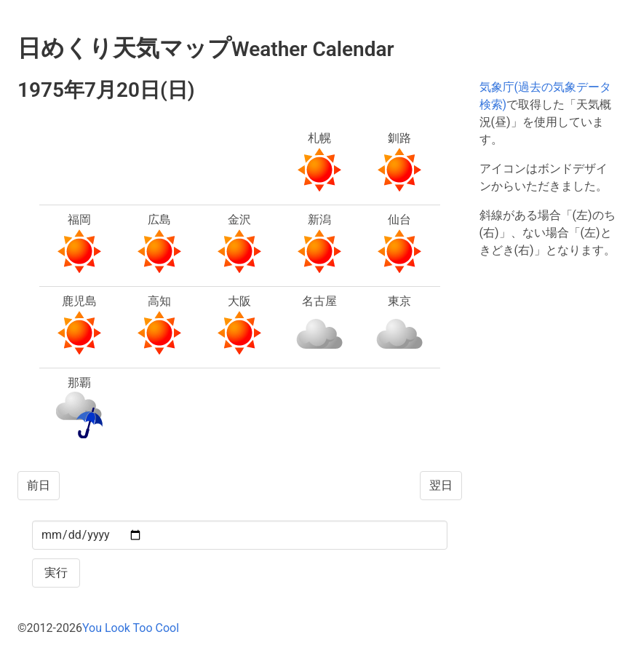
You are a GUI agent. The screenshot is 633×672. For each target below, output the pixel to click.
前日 (39, 485)
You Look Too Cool (131, 628)
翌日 (441, 485)
